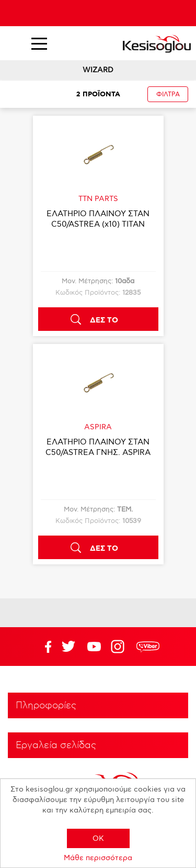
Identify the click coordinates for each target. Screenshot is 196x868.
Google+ (120, 647)
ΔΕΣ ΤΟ (104, 320)
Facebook (43, 647)
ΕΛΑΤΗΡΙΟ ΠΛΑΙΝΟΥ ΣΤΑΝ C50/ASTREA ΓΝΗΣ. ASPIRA (98, 447)
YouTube (68, 647)
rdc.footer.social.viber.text (148, 647)
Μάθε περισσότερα (98, 858)
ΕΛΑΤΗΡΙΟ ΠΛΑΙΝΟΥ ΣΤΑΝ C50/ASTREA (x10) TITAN (98, 219)
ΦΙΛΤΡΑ (168, 94)
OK (98, 838)
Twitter (94, 647)
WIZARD (98, 70)
